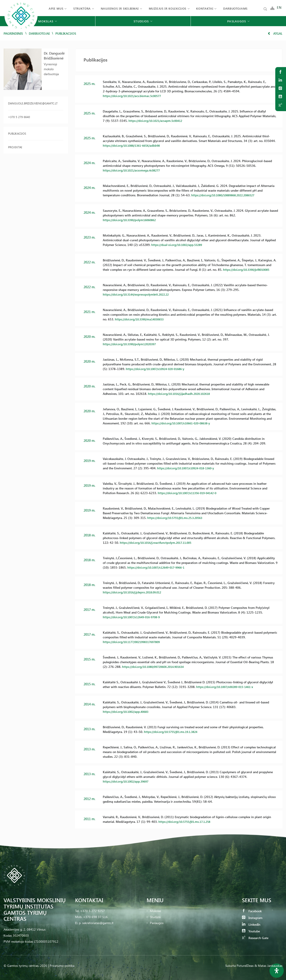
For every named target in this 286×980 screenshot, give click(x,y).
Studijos (155, 917)
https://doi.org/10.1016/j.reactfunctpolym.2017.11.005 (158, 543)
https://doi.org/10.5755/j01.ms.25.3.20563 (177, 518)
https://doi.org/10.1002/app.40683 (127, 712)
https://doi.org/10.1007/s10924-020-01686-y (158, 369)
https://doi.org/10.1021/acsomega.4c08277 (133, 170)
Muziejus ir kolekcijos (168, 8)
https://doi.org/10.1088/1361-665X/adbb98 (134, 145)
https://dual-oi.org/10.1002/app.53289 (179, 245)
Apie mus (56, 8)
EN (279, 8)
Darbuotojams (235, 8)
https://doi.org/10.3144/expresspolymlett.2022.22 (138, 294)
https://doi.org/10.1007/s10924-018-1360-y (188, 468)
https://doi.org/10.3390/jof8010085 (248, 270)
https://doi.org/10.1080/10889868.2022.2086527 (226, 195)
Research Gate (255, 938)
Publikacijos (17, 133)
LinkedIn (251, 924)
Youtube (251, 931)
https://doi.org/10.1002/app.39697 (127, 781)
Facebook (252, 911)
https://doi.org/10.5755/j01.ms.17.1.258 (187, 822)
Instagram (252, 918)
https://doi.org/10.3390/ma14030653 (141, 319)
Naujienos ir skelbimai (120, 8)
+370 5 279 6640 (19, 117)
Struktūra (82, 8)
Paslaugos (157, 923)
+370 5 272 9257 (93, 911)
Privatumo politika (62, 966)
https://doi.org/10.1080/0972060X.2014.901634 (156, 667)
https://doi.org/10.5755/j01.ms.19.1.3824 (173, 732)
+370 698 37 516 (95, 917)
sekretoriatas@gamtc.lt (98, 923)
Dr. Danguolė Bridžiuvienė (54, 56)
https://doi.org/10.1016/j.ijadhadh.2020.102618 (182, 394)
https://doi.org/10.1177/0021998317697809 (134, 642)
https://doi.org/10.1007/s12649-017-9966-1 (159, 567)
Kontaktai (205, 8)
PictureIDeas (245, 966)
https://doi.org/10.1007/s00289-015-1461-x (228, 687)
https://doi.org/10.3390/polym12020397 (131, 344)
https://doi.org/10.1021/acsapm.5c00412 (157, 121)
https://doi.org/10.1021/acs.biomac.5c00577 (134, 96)
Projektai (15, 147)
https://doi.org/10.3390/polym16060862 (131, 220)
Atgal (275, 33)
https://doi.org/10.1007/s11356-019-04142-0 (190, 493)
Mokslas (156, 911)
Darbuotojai (39, 33)
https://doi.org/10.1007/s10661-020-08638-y (184, 423)
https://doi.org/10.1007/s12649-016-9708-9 (134, 617)
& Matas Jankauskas (268, 966)
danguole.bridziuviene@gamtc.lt (33, 103)
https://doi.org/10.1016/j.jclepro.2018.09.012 (135, 592)
